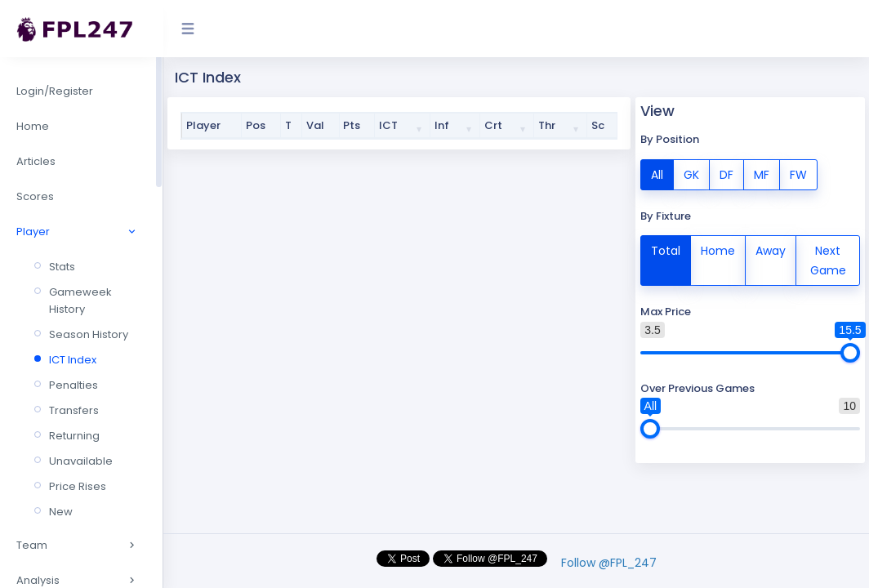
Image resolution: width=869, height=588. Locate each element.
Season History (89, 334)
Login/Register (55, 91)
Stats (62, 267)
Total (666, 250)
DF (726, 174)
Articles (36, 161)
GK (691, 174)
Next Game (828, 260)
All (657, 174)
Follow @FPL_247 (609, 563)
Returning (74, 436)
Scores (35, 196)
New (61, 512)
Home (33, 126)
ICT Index (73, 360)
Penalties (74, 385)
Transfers (74, 410)
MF (762, 174)
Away (771, 250)
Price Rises (78, 486)
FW (798, 174)
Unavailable (81, 461)
